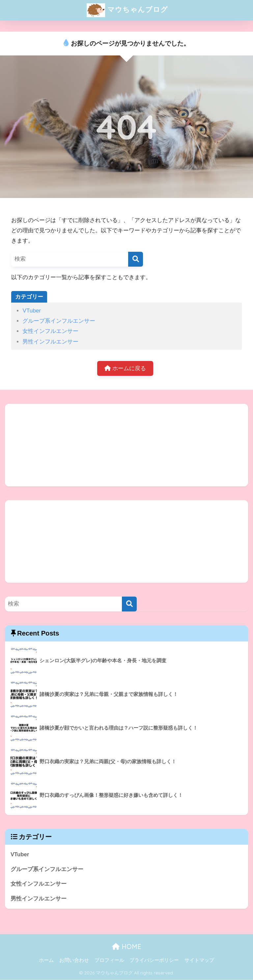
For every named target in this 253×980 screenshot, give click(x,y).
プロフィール (109, 961)
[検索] (136, 259)
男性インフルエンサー (50, 342)
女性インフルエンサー (50, 331)
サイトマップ (199, 961)
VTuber (31, 311)
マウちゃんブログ (127, 10)
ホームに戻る (125, 368)
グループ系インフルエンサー (59, 321)
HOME (127, 947)
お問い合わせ (74, 961)
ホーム (46, 961)
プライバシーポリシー (154, 961)
